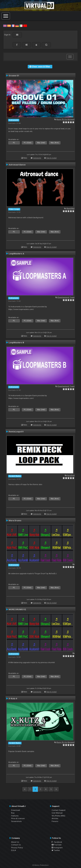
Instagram (57, 848)
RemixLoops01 (16, 432)
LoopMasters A (16, 254)
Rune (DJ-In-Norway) (66, 119)
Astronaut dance (17, 165)
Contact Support (59, 810)
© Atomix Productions (41, 865)
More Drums (15, 520)
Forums (55, 821)
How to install (51, 158)
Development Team (66, 297)
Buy (13, 813)
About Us (15, 842)
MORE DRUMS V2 (17, 609)
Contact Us (16, 845)
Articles (55, 818)
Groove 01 (14, 76)
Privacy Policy (17, 848)
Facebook (57, 842)
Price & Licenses (18, 818)
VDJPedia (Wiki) (58, 816)
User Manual (57, 813)
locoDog (71, 475)
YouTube (57, 845)
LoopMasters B (16, 342)
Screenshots (16, 821)
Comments (37, 158)
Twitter (56, 850)
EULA (14, 850)
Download (16, 810)
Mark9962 (70, 209)
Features (15, 816)
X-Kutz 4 (13, 698)
